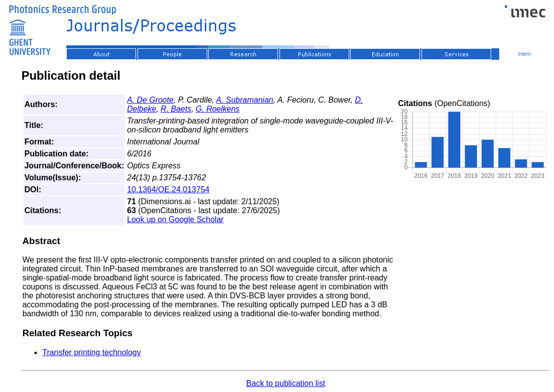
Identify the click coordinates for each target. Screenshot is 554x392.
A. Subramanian (245, 100)
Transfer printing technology (92, 352)
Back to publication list (285, 383)
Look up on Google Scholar (175, 219)
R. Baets (176, 109)
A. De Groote (150, 100)
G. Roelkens (218, 109)
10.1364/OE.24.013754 (168, 190)
